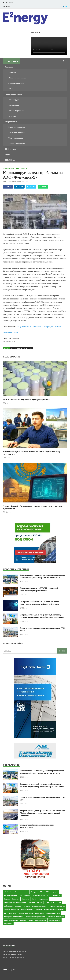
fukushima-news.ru (11, 332)
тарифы (23, 920)
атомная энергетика (11, 909)
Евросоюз (16, 899)
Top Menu (9, 2)
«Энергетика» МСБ (16, 83)
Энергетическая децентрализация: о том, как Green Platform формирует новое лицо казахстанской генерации (42, 813)
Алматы (25, 892)
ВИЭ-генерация (52, 892)
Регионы (12, 72)
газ (5, 913)
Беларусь (34, 892)
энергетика (8, 924)
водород (39, 909)
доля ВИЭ (13, 913)
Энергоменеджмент (13, 94)
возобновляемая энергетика (54, 909)
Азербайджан (15, 892)
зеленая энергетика (26, 913)
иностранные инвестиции (14, 917)
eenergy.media (17, 954)
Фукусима (28, 348)
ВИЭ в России (25, 895)
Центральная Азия (39, 906)
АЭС (6, 892)
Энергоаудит (14, 100)
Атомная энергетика (17, 132)
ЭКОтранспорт (11, 149)
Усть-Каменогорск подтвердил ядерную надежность (27, 400)
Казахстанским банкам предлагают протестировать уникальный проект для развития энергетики (42, 576)
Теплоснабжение (16, 138)
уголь (31, 920)
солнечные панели (11, 920)
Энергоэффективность (57, 906)
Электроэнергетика (17, 127)
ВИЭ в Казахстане (11, 895)
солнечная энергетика (56, 917)
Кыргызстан (44, 899)
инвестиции (40, 913)
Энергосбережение (17, 111)
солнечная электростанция (35, 917)
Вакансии (12, 116)
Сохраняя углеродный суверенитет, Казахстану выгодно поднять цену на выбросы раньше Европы (42, 616)
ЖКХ (11, 89)
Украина (18, 906)
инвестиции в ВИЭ (53, 913)
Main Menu (13, 61)
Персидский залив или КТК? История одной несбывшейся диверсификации (39, 589)
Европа (7, 899)
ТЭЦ (59, 902)
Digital (8, 154)
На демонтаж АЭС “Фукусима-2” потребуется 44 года (39, 327)
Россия (40, 902)
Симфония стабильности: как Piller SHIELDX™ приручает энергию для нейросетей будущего (40, 603)
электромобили (41, 920)
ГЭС (49, 895)
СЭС (53, 902)
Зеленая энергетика (17, 143)
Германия (57, 895)
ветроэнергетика (27, 909)
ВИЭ (42, 892)
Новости (24, 168)
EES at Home (10, 160)
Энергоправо (14, 105)
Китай (34, 899)
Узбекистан (8, 906)
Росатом (32, 902)
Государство (10, 67)
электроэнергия (54, 920)
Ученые (27, 906)
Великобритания (39, 895)
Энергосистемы (12, 122)
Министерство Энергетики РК (15, 902)
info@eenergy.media (18, 951)
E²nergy (18, 181)
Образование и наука (17, 78)
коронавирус (17, 348)
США (47, 902)
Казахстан (25, 899)
